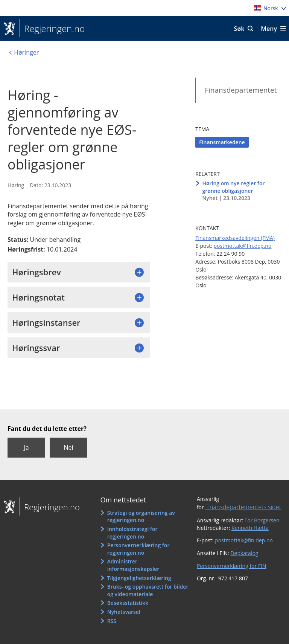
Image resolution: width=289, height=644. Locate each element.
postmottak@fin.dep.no (242, 246)
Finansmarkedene (222, 142)
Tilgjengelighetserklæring (139, 578)
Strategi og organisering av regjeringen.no (141, 517)
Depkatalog (244, 553)
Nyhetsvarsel (124, 612)
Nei (68, 447)
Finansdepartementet (241, 90)
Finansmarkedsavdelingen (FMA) (235, 238)
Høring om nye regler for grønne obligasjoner (233, 187)
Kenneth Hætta (250, 528)
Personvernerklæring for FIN (232, 566)
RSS (112, 621)
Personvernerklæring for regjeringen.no (138, 549)
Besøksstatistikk (128, 603)
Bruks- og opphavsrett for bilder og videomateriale (148, 590)
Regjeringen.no (52, 29)
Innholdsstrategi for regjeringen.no (132, 533)
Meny (269, 29)
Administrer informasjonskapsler (133, 565)
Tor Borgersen (262, 520)
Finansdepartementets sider (243, 507)
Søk (239, 29)
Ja (26, 447)
